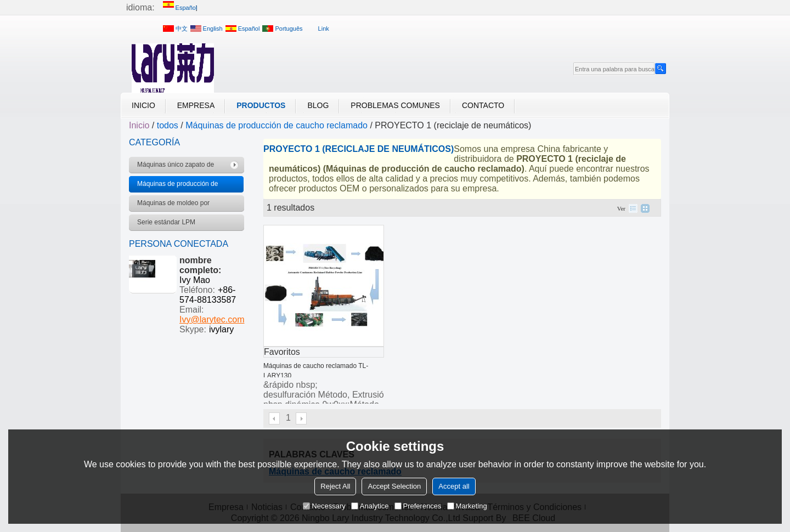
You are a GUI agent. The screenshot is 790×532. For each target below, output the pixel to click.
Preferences (418, 506)
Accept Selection (394, 486)
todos (168, 125)
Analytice (370, 506)
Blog (318, 105)
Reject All (335, 486)
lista (633, 208)
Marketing (467, 506)
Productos (261, 105)
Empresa (196, 105)
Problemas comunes (395, 105)
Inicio (143, 105)
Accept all (454, 486)
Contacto (483, 105)
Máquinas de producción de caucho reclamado (276, 125)
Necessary (324, 506)
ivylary (221, 329)
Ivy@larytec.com (212, 319)
